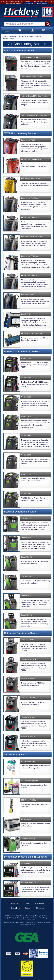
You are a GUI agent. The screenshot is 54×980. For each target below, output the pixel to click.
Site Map (20, 918)
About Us (14, 903)
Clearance (40, 908)
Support (28, 908)
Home (5, 36)
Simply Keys (15, 908)
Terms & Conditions (26, 916)
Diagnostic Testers (33, 36)
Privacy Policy (42, 4)
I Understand (29, 4)
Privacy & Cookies (41, 916)
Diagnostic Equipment (17, 36)
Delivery (12, 918)
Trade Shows (39, 903)
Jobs (5, 918)
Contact (26, 903)
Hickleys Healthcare (31, 918)
